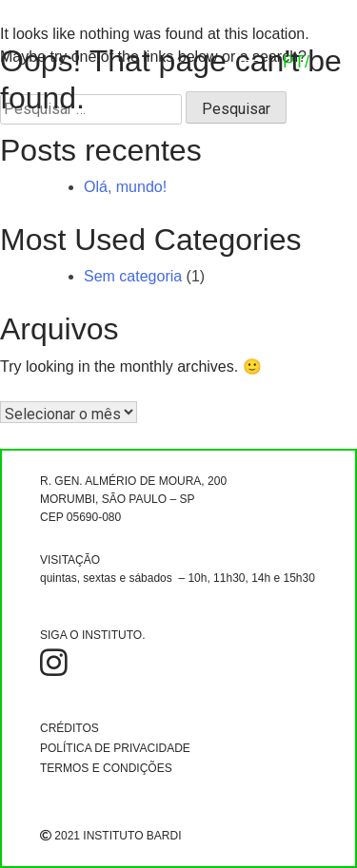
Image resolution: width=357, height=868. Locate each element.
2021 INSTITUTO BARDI (110, 836)
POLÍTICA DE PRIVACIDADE (115, 748)
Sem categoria (133, 276)
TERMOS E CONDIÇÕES (106, 768)
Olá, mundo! (125, 187)
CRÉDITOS (69, 728)
